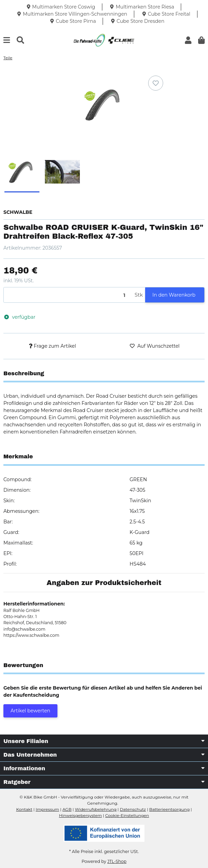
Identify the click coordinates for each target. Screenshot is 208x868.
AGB (67, 809)
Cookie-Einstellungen (127, 815)
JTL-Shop (117, 861)
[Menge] (68, 295)
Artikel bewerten (30, 711)
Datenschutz (133, 809)
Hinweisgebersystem (81, 815)
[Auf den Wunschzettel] (156, 83)
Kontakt (24, 809)
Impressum (47, 809)
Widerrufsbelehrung (96, 809)
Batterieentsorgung (169, 809)
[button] (188, 40)
